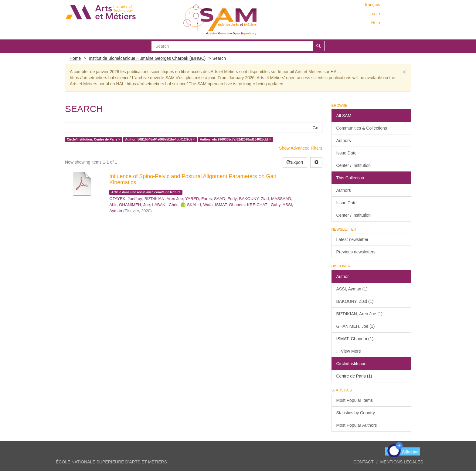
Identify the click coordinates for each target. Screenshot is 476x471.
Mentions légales (402, 462)
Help (376, 23)
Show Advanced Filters (301, 148)
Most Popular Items (355, 400)
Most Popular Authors (357, 425)
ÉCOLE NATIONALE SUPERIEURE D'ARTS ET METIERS (111, 462)
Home (75, 58)
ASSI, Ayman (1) (352, 289)
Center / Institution (354, 165)
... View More (349, 351)
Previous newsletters (356, 252)
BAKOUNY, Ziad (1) (355, 301)
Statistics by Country (356, 413)
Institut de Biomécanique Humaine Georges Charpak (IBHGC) (147, 58)
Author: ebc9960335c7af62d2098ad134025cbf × (235, 139)
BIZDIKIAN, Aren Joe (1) (360, 314)
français (372, 5)
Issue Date (347, 153)
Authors (344, 141)
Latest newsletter (352, 239)
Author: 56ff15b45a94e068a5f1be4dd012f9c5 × (160, 139)
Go (316, 128)
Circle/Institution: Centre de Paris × (93, 139)
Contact (364, 462)
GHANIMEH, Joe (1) (356, 326)
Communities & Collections (362, 128)
